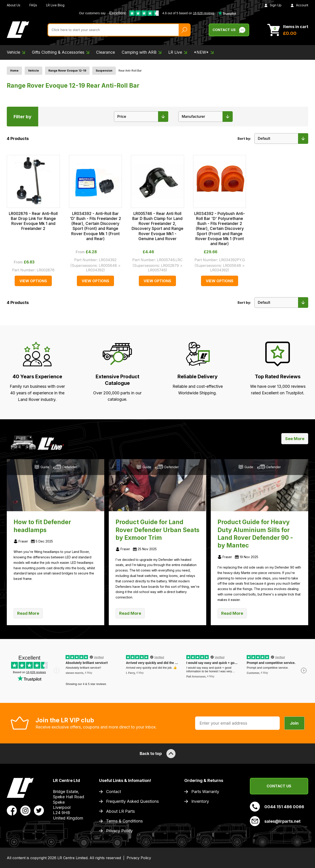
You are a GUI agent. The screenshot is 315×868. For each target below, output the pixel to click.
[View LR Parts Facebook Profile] (12, 810)
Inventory (200, 801)
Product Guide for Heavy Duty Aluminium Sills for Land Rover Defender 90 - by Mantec (255, 534)
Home (14, 71)
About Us (14, 5)
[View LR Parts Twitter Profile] (39, 810)
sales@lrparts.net (275, 821)
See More (295, 439)
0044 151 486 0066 (277, 807)
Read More (28, 613)
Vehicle (33, 71)
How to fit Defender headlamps (42, 526)
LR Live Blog (55, 5)
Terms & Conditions (124, 821)
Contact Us (279, 786)
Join (294, 723)
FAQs (33, 5)
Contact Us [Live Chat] (229, 30)
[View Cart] (288, 30)
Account (299, 5)
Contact (114, 792)
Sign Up (273, 5)
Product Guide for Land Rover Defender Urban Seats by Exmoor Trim (157, 530)
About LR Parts (120, 811)
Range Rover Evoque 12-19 (67, 71)
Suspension (104, 71)
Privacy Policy (119, 831)
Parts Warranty (205, 792)
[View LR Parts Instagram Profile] (25, 810)
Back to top (157, 754)
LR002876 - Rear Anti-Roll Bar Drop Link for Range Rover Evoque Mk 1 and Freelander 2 (33, 221)
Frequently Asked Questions (132, 801)
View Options (33, 281)
